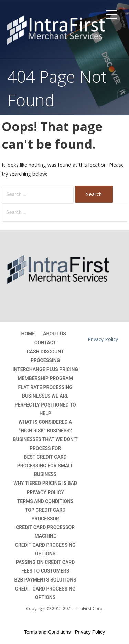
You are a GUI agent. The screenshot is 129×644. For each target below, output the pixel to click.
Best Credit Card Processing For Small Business (45, 466)
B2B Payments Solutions (45, 580)
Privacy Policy (45, 492)
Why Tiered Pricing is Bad (45, 483)
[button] (111, 16)
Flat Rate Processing (45, 387)
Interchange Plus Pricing (45, 369)
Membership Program (45, 378)
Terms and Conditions (45, 501)
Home (28, 334)
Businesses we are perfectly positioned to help (45, 404)
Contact (45, 343)
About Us (55, 334)
